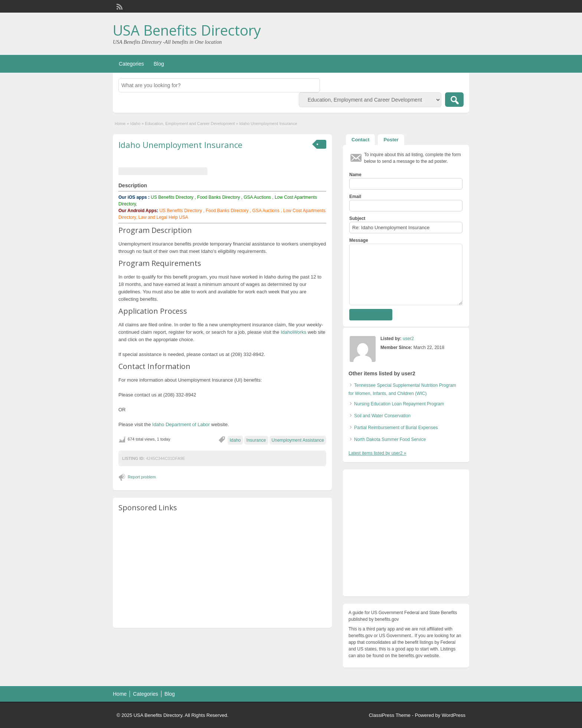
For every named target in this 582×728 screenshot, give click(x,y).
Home (120, 123)
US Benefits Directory (172, 197)
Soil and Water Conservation (382, 416)
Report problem (142, 477)
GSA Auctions (257, 197)
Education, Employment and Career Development (190, 123)
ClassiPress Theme (390, 715)
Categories (131, 64)
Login (460, 6)
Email (355, 197)
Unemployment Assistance (298, 440)
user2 (408, 339)
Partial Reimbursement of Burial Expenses (396, 428)
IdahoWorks (294, 332)
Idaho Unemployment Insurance (180, 145)
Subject (357, 218)
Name (355, 175)
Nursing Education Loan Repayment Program (399, 404)
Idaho (135, 123)
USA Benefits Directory (187, 30)
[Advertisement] (222, 570)
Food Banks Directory (218, 197)
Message (359, 240)
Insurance (256, 440)
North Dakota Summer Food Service (390, 439)
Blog (159, 64)
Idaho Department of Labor (181, 424)
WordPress (454, 715)
